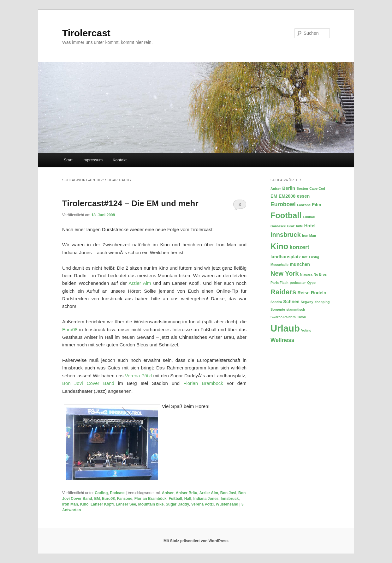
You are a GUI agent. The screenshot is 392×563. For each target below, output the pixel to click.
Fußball (175, 499)
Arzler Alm (140, 283)
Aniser (168, 493)
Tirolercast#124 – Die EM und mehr (130, 203)
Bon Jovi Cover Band (88, 383)
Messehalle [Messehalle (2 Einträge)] (279, 265)
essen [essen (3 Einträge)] (303, 196)
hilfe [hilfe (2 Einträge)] (300, 226)
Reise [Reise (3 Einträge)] (303, 293)
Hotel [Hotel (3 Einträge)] (310, 226)
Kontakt (120, 160)
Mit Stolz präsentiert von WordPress (196, 541)
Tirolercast (86, 33)
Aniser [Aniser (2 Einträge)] (276, 189)
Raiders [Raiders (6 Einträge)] (283, 292)
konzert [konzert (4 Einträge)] (299, 247)
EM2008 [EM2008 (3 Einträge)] (287, 196)
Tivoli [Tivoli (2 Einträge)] (301, 317)
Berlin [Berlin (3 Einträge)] (289, 188)
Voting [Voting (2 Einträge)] (306, 330)
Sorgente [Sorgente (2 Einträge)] (278, 309)
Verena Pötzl (138, 376)
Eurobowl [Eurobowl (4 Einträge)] (283, 204)
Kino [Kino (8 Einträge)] (279, 246)
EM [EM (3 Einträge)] (274, 196)
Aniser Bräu (187, 493)
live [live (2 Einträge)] (305, 257)
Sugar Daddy (177, 504)
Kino (84, 504)
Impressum (92, 160)
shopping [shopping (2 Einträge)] (322, 302)
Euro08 (70, 329)
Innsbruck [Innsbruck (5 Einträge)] (286, 235)
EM (97, 499)
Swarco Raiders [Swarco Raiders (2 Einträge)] (283, 317)
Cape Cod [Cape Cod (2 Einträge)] (317, 189)
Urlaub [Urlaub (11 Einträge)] (285, 328)
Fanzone (125, 499)
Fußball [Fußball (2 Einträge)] (309, 217)
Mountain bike (151, 504)
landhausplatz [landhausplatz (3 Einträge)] (286, 257)
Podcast (117, 493)
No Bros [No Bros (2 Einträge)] (320, 274)
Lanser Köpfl (102, 504)
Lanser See (126, 504)
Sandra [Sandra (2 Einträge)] (276, 302)
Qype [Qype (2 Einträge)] (311, 283)
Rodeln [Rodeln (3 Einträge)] (319, 293)
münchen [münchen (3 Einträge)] (300, 264)
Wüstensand (227, 504)
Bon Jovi (228, 493)
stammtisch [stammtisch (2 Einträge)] (296, 309)
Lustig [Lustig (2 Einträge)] (314, 257)
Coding (101, 493)
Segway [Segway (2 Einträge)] (307, 302)
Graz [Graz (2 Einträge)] (291, 226)
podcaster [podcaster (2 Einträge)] (298, 283)
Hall (188, 499)
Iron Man (70, 504)
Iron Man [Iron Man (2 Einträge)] (309, 236)
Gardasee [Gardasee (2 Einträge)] (278, 226)
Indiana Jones (206, 499)
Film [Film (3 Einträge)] (317, 205)
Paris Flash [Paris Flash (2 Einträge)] (279, 283)
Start (68, 160)
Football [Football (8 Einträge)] (286, 215)
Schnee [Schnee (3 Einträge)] (291, 302)
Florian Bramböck (203, 383)
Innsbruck (230, 499)
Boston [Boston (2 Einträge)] (302, 189)
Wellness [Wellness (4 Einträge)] (282, 340)
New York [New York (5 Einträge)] (285, 273)
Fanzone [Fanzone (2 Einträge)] (304, 205)
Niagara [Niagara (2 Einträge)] (306, 274)
